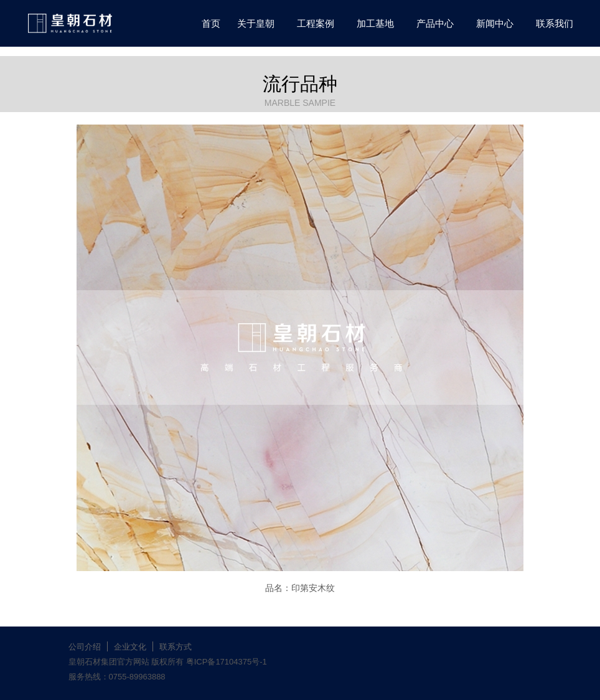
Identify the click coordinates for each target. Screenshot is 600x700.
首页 (211, 23)
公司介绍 (85, 647)
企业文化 (130, 647)
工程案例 (316, 23)
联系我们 (555, 23)
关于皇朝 (256, 23)
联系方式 (176, 647)
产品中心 (435, 23)
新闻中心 (495, 23)
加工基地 (375, 23)
